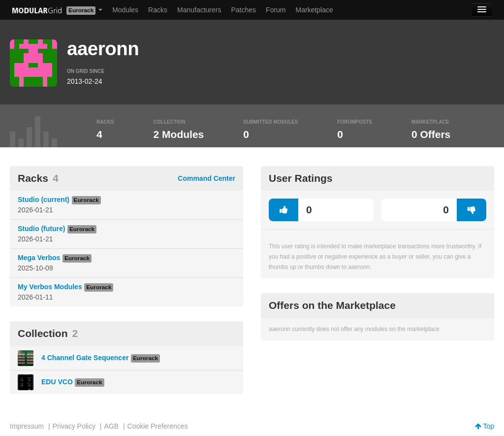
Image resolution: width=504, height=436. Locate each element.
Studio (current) (44, 200)
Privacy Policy (74, 426)
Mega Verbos (39, 258)
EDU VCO (57, 382)
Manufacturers (199, 10)
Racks (158, 10)
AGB (111, 426)
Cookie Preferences (158, 426)
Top (485, 426)
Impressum (27, 426)
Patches (243, 10)
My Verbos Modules (50, 287)
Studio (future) (41, 229)
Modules (125, 10)
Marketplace (315, 10)
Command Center (206, 178)
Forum (276, 10)
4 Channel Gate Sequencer (85, 358)
